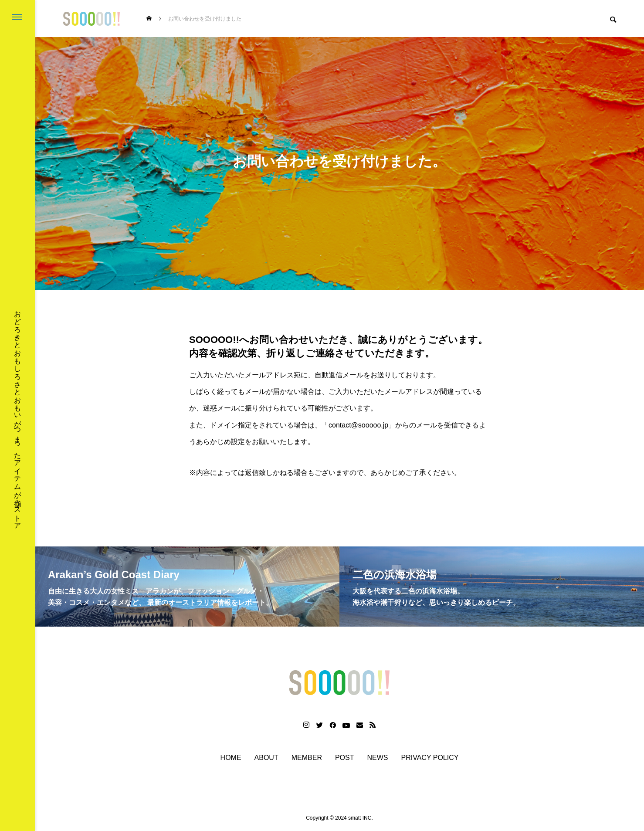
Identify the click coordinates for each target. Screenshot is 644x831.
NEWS (378, 758)
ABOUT (266, 758)
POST (345, 758)
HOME (231, 758)
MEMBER (307, 758)
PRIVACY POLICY (430, 758)
